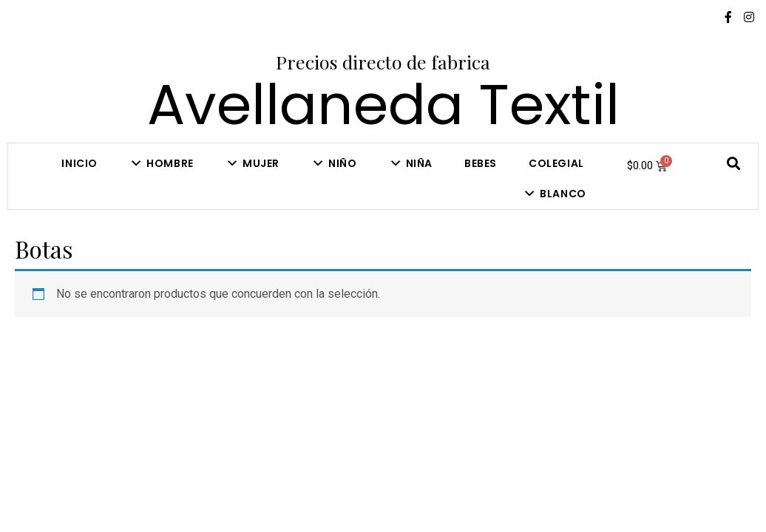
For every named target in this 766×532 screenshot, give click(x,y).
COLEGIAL (556, 163)
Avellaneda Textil (383, 105)
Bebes (481, 163)
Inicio (79, 163)
